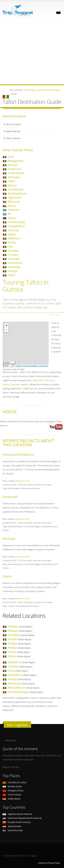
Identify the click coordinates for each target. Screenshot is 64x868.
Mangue (20, 631)
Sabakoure (22, 662)
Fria (10, 246)
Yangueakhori (17, 226)
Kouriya (13, 165)
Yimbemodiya (16, 222)
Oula (11, 157)
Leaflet (18, 366)
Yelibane (20, 626)
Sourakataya (16, 189)
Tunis (12, 795)
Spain (12, 826)
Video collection (13, 138)
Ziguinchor (15, 198)
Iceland (13, 830)
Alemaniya (21, 683)
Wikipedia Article (23, 481)
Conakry (13, 255)
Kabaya (19, 679)
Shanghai (13, 790)
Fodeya (12, 271)
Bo (10, 214)
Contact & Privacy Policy (49, 863)
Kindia (12, 242)
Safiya (12, 234)
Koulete (20, 639)
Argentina (17, 814)
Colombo (14, 782)
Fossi (18, 671)
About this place (13, 124)
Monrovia (14, 202)
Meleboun (14, 238)
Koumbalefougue (26, 692)
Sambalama (22, 675)
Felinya (19, 656)
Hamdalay (21, 635)
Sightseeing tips (13, 131)
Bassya (12, 185)
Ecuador (17, 822)
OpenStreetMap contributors (36, 366)
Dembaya (14, 177)
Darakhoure (15, 263)
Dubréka (13, 251)
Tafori (12, 275)
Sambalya (14, 267)
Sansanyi (13, 230)
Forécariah (15, 169)
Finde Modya (16, 173)
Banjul (12, 218)
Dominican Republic (22, 818)
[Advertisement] (32, 52)
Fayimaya (14, 259)
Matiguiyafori (16, 161)
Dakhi (12, 181)
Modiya (20, 648)
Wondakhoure (24, 688)
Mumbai (12, 786)
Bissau (12, 206)
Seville (11, 799)
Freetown (14, 210)
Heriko (19, 652)
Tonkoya (20, 666)
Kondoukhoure (17, 193)
